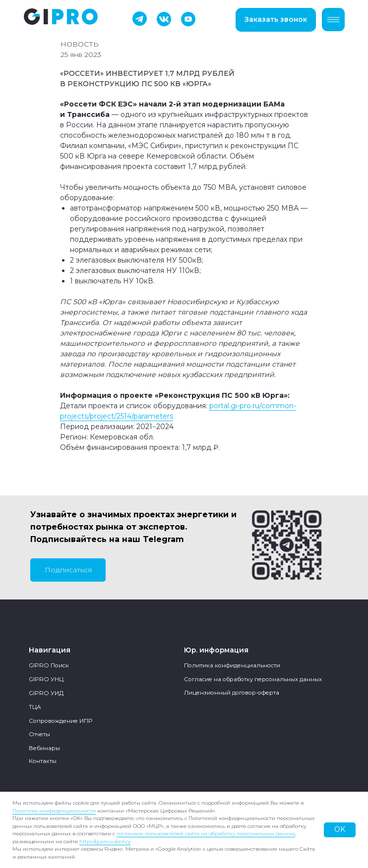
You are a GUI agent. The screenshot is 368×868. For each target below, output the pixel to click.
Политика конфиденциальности (232, 665)
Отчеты (39, 734)
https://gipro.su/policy (105, 841)
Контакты (43, 761)
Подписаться (68, 570)
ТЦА (35, 707)
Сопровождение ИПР (61, 721)
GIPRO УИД (46, 693)
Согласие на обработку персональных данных (253, 679)
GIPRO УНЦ (46, 679)
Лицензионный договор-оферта (232, 693)
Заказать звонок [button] (276, 19)
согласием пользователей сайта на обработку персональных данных (206, 834)
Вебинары (44, 748)
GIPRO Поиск (49, 665)
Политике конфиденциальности (54, 811)
